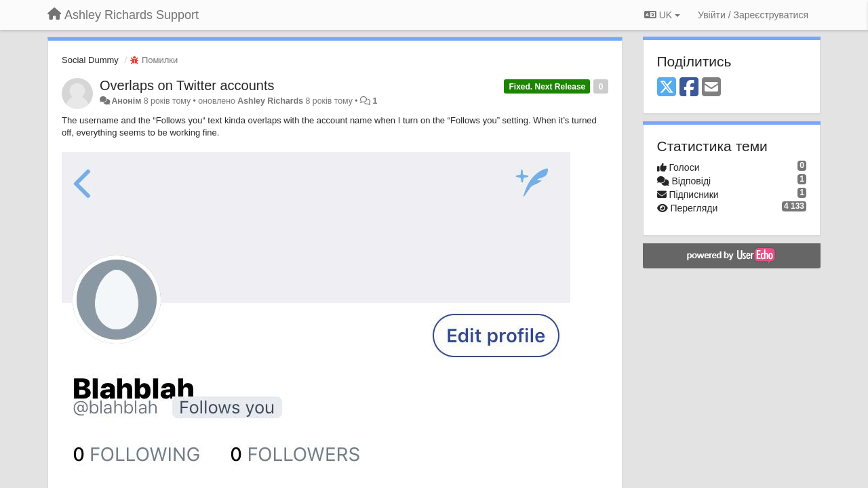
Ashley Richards (270, 101)
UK (662, 15)
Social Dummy (90, 60)
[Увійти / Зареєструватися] (753, 15)
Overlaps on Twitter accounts (187, 85)
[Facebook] (689, 88)
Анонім (126, 101)
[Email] (711, 88)
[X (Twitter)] (667, 88)
